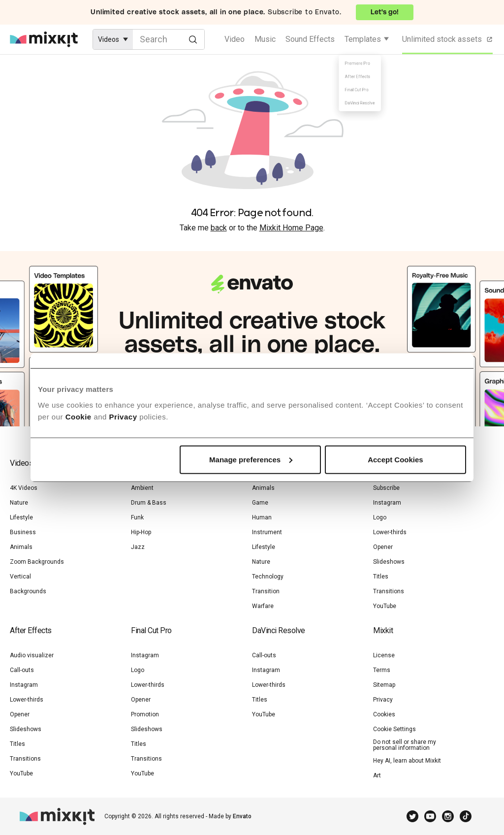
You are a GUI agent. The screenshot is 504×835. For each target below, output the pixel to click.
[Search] (193, 39)
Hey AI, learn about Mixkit (407, 761)
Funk (137, 517)
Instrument (267, 532)
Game (260, 503)
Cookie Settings (394, 729)
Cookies (384, 714)
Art (377, 775)
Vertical (20, 577)
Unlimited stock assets (448, 39)
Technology (268, 577)
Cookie (79, 416)
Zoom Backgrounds (37, 562)
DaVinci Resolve (279, 630)
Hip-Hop (141, 532)
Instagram (387, 503)
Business (23, 532)
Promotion (145, 714)
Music (265, 39)
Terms (382, 670)
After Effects (31, 630)
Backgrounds (28, 591)
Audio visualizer (32, 655)
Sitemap (384, 685)
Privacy (123, 416)
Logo (380, 517)
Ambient (142, 488)
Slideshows (389, 562)
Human (262, 517)
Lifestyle (21, 517)
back (219, 228)
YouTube (385, 606)
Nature (19, 503)
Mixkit (383, 630)
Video (235, 39)
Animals (21, 547)
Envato (242, 816)
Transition (266, 591)
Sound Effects (310, 39)
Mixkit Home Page (291, 228)
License (384, 655)
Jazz (138, 547)
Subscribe (386, 488)
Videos (21, 463)
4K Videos (24, 488)
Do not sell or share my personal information (405, 745)
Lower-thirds (390, 532)
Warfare (263, 606)
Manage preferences (251, 459)
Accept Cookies (395, 459)
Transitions (389, 591)
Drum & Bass (149, 503)
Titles (381, 577)
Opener (383, 547)
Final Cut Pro (151, 630)
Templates (363, 39)
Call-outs (22, 670)
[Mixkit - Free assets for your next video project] (44, 39)
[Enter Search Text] (169, 39)
